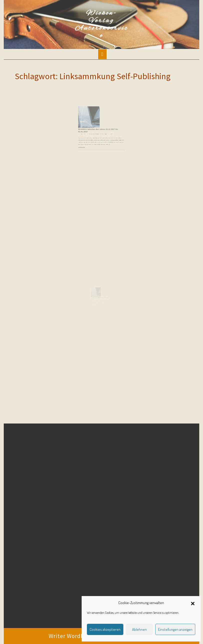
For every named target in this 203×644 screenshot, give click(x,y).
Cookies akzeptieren (105, 629)
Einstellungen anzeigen (175, 629)
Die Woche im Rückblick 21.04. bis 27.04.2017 (100, 299)
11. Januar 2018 (88, 130)
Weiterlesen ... (87, 140)
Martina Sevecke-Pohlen (96, 130)
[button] (193, 603)
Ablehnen (139, 629)
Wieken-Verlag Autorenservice (102, 24)
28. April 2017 (94, 300)
